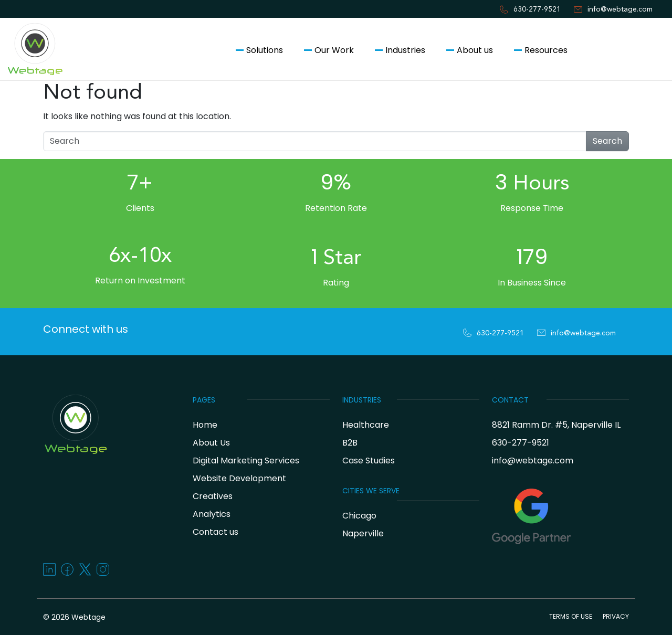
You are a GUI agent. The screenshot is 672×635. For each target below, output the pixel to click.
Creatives (213, 496)
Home (205, 425)
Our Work (334, 50)
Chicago (359, 516)
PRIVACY (616, 616)
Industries (405, 50)
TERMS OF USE (571, 616)
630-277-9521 (537, 9)
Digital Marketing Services (246, 461)
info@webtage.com (620, 9)
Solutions (265, 50)
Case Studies (369, 461)
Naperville (363, 533)
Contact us (622, 50)
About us (475, 50)
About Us (211, 443)
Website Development (239, 478)
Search (607, 141)
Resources (546, 50)
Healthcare (366, 425)
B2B (350, 443)
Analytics (212, 514)
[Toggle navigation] (13, 99)
